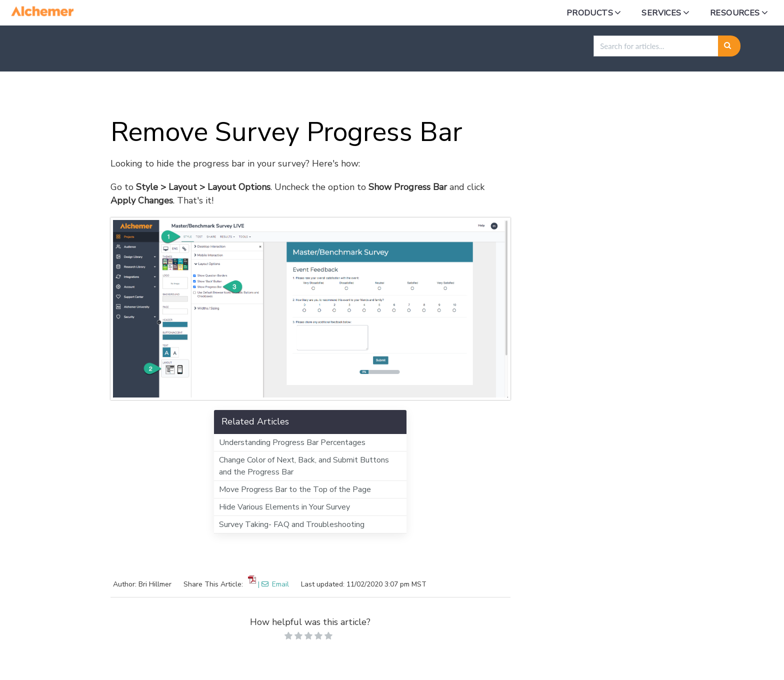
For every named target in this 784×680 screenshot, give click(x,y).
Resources (735, 13)
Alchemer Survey (122, 95)
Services (661, 13)
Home (60, 95)
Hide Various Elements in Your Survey (284, 507)
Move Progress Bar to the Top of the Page (295, 489)
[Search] (729, 46)
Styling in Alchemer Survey (226, 95)
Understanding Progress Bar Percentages (292, 442)
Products (590, 13)
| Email (273, 584)
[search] (656, 46)
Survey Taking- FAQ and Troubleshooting (292, 524)
